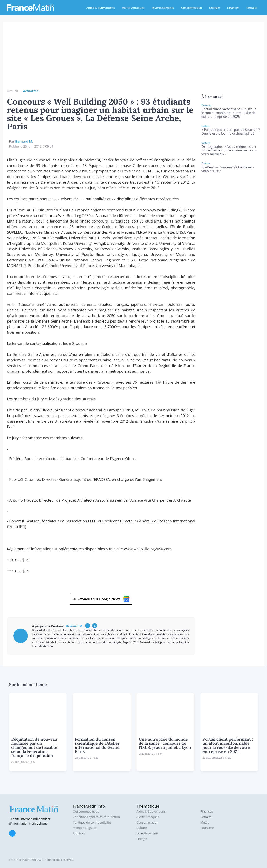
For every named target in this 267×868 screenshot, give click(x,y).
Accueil (12, 91)
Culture (142, 828)
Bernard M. (24, 141)
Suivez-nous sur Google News (101, 599)
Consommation (192, 8)
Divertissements (163, 8)
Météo (205, 822)
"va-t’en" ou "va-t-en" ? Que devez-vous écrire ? (228, 169)
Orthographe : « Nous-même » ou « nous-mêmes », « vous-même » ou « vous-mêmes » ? (229, 150)
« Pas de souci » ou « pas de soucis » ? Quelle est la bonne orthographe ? (231, 132)
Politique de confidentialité (92, 822)
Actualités (31, 91)
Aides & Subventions (101, 8)
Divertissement (147, 833)
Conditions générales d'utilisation (96, 817)
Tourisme (207, 828)
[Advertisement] (134, 58)
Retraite (252, 8)
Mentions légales (85, 828)
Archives (79, 833)
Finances (233, 8)
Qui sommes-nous (86, 811)
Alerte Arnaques (133, 8)
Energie (215, 8)
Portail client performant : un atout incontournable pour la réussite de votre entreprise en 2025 (229, 113)
